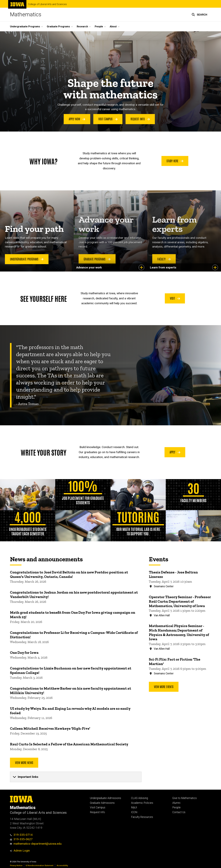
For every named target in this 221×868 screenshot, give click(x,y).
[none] (76, 777)
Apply (175, 452)
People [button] (99, 27)
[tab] (76, 777)
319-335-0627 (21, 839)
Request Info (140, 119)
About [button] (113, 27)
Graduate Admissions (102, 803)
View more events (164, 687)
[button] (199, 15)
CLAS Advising (140, 798)
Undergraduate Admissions (106, 798)
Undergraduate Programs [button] (25, 27)
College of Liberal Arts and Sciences (47, 4)
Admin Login (22, 851)
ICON (134, 812)
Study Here (175, 161)
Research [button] (82, 27)
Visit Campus (108, 119)
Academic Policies (142, 803)
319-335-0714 (21, 835)
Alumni (176, 803)
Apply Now (77, 119)
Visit (175, 298)
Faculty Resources (142, 817)
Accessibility (62, 865)
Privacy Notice (16, 865)
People (176, 807)
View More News (24, 762)
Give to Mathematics (185, 798)
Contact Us (179, 812)
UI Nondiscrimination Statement (40, 865)
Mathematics (26, 15)
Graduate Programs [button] (58, 27)
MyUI (134, 807)
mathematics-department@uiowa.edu (36, 844)
